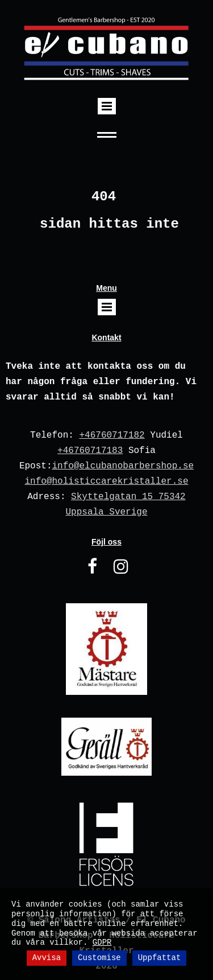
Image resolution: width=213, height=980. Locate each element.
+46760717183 (90, 451)
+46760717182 (112, 435)
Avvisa (47, 958)
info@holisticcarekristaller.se (106, 481)
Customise (99, 958)
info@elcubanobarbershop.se (123, 466)
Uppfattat (160, 958)
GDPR (102, 942)
